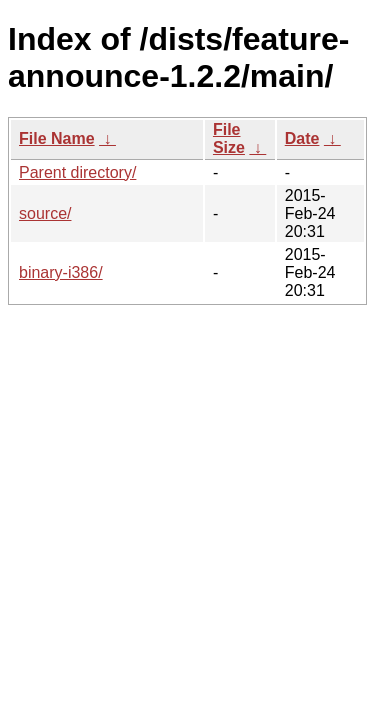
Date (302, 138)
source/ (45, 213)
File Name (57, 138)
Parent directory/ (77, 172)
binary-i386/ (61, 272)
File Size (229, 138)
